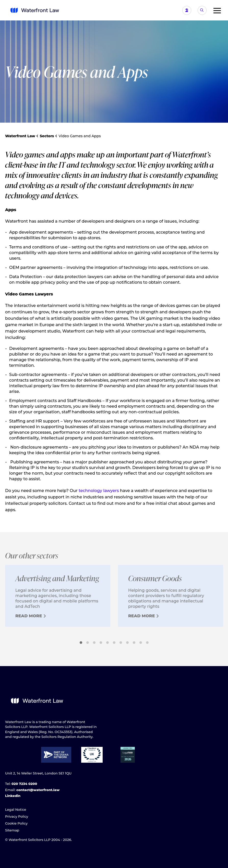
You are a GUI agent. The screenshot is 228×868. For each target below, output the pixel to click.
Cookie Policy (16, 823)
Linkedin (13, 796)
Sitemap (12, 830)
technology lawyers (99, 491)
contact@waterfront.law (38, 790)
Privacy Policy (17, 816)
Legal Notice (16, 809)
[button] (215, 10)
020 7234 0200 (24, 784)
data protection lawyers (79, 277)
